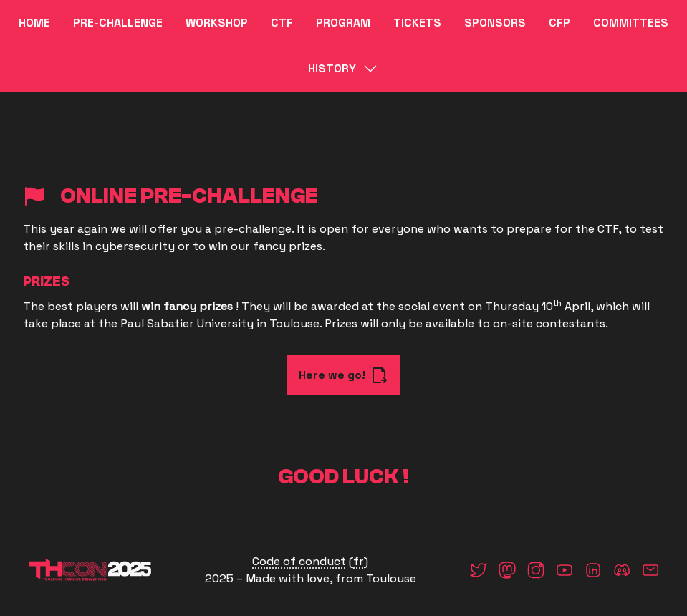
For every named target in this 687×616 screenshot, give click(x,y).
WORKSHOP (217, 23)
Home (34, 23)
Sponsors (495, 23)
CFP (559, 23)
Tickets (417, 23)
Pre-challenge (118, 23)
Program (343, 23)
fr (359, 561)
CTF (282, 23)
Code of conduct (299, 561)
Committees (631, 23)
